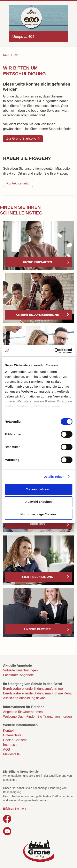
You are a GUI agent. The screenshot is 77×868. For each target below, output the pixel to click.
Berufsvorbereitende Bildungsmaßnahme (33, 689)
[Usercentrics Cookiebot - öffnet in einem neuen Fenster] (55, 351)
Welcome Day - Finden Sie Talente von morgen (37, 717)
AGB (7, 749)
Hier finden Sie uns (37, 577)
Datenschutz (12, 735)
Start (6, 55)
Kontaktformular (18, 183)
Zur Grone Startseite (21, 138)
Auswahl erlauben (38, 502)
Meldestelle (11, 754)
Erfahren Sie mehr (15, 809)
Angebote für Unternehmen (23, 712)
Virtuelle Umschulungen (20, 670)
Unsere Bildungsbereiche (38, 315)
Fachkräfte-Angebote (18, 675)
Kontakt (9, 731)
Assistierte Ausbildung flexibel (25, 698)
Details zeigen (54, 477)
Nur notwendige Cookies (39, 514)
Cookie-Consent (15, 740)
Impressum (11, 745)
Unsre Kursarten (37, 262)
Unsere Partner (37, 629)
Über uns (37, 524)
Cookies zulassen (39, 489)
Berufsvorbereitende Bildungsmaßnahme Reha (37, 693)
